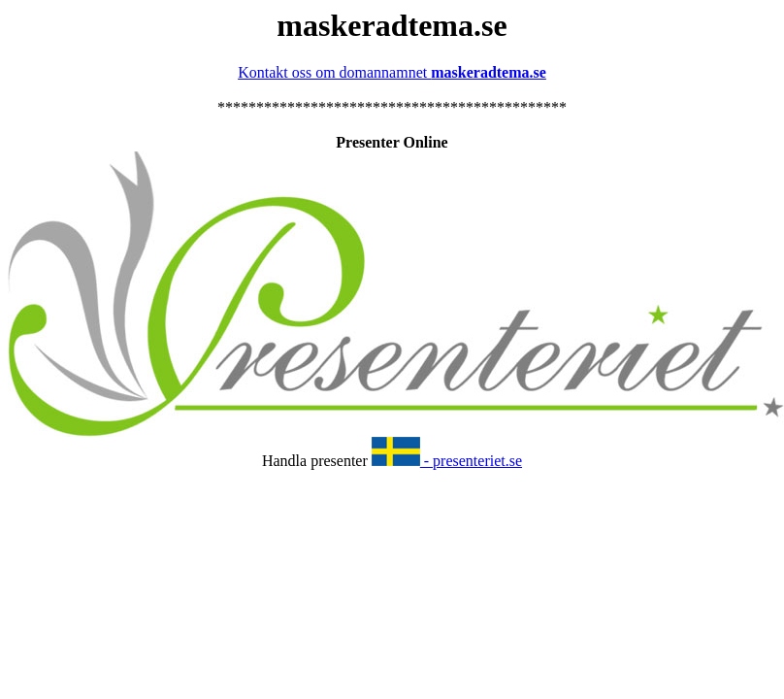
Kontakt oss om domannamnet (392, 72)
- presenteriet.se (447, 461)
